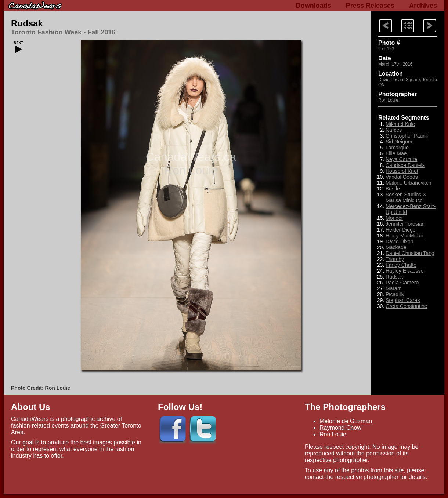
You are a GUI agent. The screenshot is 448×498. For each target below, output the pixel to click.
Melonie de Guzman (346, 421)
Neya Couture (401, 159)
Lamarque (397, 148)
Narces (394, 130)
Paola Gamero (402, 283)
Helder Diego (401, 230)
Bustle (393, 189)
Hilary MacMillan (404, 236)
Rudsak (27, 23)
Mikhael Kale (400, 124)
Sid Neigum (399, 142)
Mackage (396, 247)
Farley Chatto (401, 265)
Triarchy (395, 259)
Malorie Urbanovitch (409, 183)
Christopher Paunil (407, 136)
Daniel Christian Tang (410, 253)
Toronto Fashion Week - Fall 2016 (63, 32)
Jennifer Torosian (405, 224)
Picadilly (395, 294)
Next (379, 19)
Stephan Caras (403, 300)
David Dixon (399, 241)
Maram (394, 288)
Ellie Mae (396, 153)
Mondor (394, 218)
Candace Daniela (405, 165)
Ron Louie (333, 434)
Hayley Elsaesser (405, 271)
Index (401, 19)
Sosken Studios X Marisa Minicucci (406, 197)
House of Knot (402, 171)
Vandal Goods (402, 177)
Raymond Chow (340, 428)
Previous (423, 19)
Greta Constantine (407, 306)
